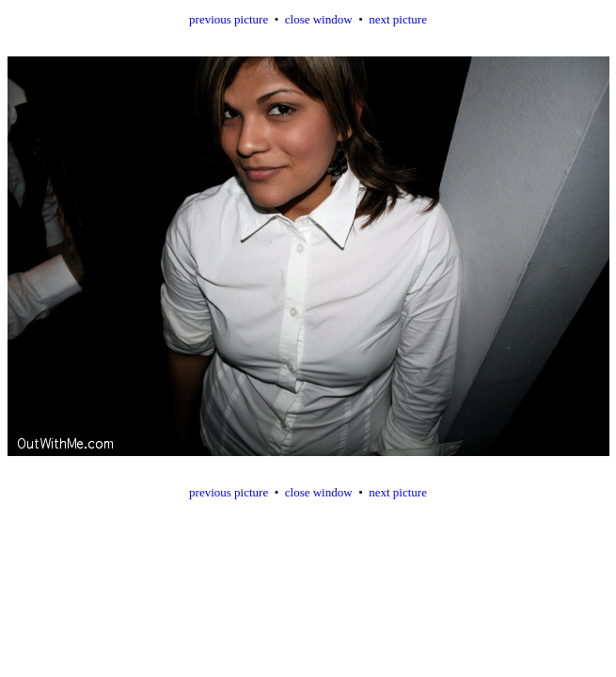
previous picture (229, 19)
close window (319, 19)
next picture (398, 19)
